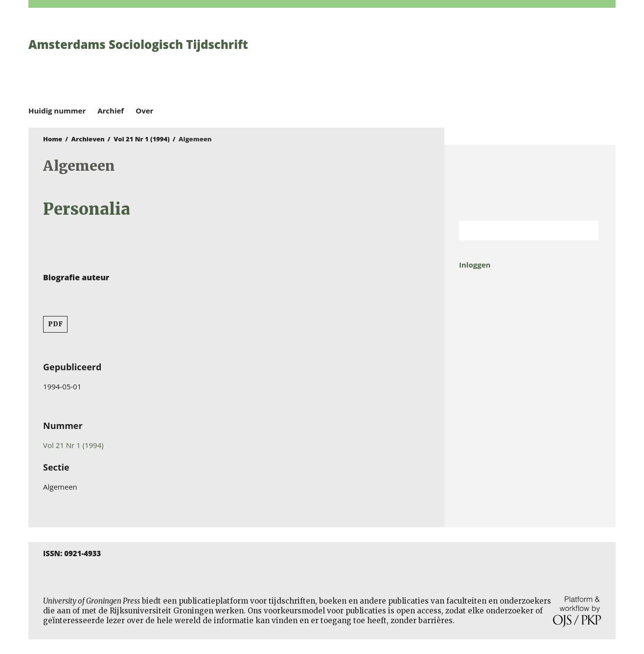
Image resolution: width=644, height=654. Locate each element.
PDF (55, 324)
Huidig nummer (57, 111)
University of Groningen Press (464, 59)
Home (53, 139)
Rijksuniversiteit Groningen (530, 183)
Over (144, 111)
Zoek (586, 230)
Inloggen (475, 265)
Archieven (88, 139)
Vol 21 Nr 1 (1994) (142, 139)
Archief (111, 111)
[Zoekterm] (517, 230)
